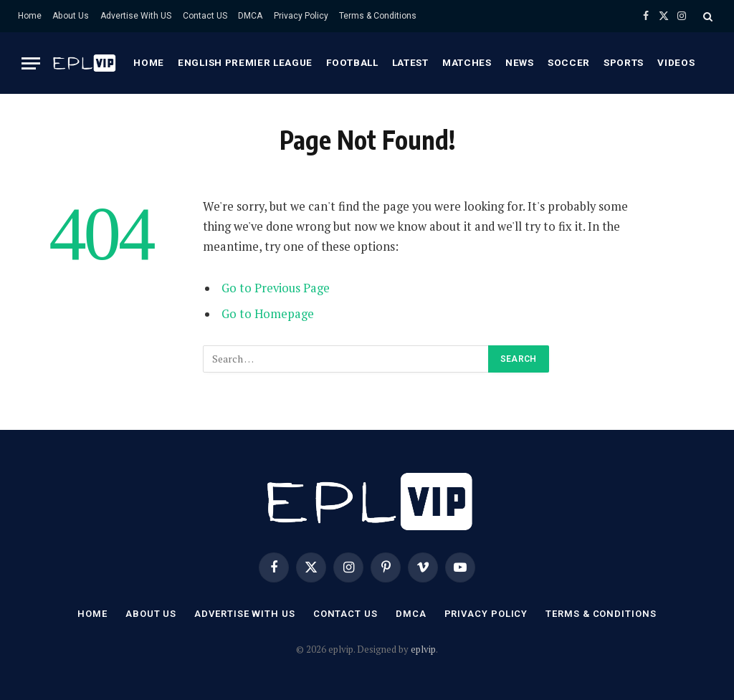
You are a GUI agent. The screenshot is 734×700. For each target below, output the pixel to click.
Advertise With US (136, 16)
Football (352, 62)
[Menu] (31, 63)
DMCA (250, 16)
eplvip (423, 649)
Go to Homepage (268, 314)
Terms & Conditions (378, 16)
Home (30, 16)
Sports (624, 62)
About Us (71, 16)
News (520, 62)
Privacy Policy (301, 16)
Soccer (569, 62)
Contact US (205, 16)
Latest (410, 62)
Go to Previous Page (276, 288)
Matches (467, 62)
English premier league (245, 62)
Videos (676, 62)
